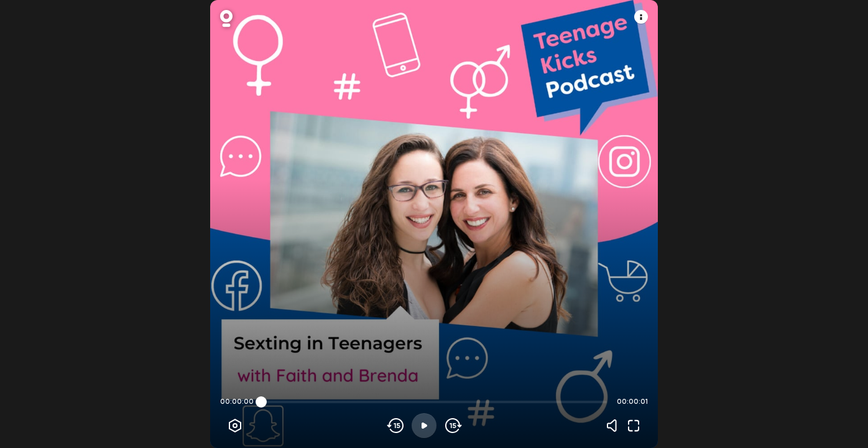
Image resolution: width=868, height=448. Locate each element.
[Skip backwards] (396, 426)
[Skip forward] (452, 426)
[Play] (424, 426)
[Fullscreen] (634, 426)
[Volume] (615, 426)
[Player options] (235, 426)
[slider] (261, 402)
